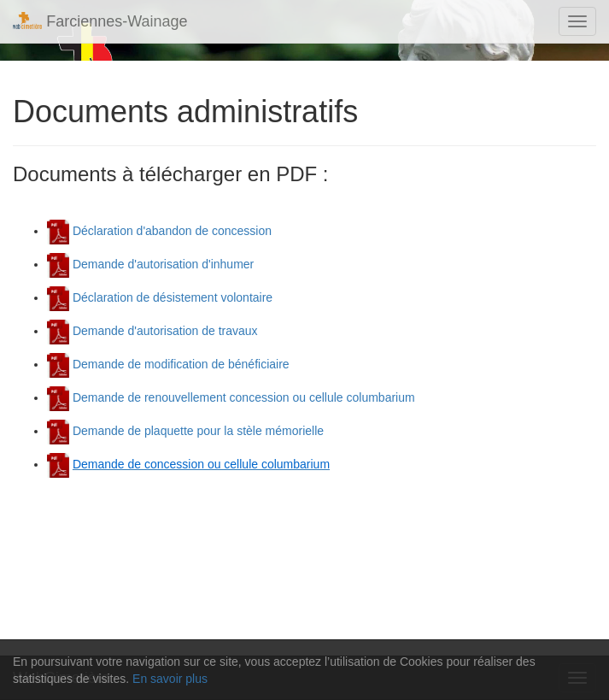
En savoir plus (170, 679)
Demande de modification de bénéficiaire (168, 364)
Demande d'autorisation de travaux (152, 331)
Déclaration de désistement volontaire (160, 297)
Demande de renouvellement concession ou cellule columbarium (231, 397)
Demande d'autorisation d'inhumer (150, 264)
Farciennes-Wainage (100, 21)
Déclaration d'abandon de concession (159, 231)
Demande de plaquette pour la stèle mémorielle (185, 431)
